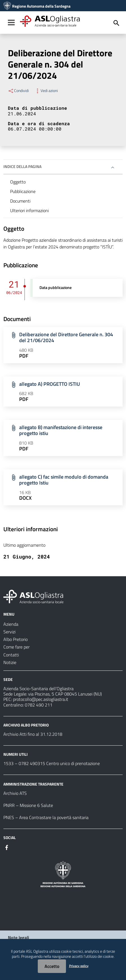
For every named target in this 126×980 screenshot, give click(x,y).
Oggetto (18, 182)
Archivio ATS (15, 793)
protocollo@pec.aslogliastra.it (41, 699)
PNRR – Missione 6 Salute (28, 805)
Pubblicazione (23, 191)
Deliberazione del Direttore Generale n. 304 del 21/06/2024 (66, 337)
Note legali (18, 938)
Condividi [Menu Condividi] (18, 91)
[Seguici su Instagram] (17, 847)
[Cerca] (116, 23)
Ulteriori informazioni (29, 210)
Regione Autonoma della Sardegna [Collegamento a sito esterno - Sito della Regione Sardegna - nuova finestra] (41, 6)
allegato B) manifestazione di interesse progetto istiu (61, 430)
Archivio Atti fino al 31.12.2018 (33, 734)
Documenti (20, 201)
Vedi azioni (46, 91)
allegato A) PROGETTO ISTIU (50, 384)
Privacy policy (79, 966)
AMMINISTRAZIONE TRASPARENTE (33, 784)
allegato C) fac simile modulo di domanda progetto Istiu (64, 480)
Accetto (52, 966)
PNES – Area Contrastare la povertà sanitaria (46, 817)
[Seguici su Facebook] (7, 847)
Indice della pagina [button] (22, 166)
